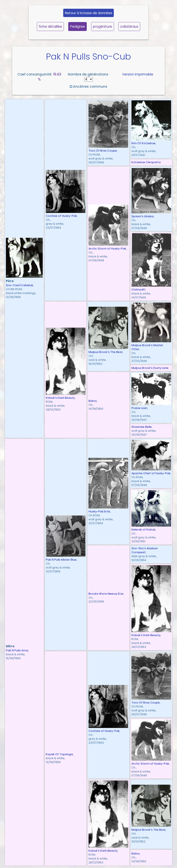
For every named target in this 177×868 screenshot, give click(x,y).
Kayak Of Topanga (59, 754)
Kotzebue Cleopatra (146, 162)
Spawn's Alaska (143, 216)
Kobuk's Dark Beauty (60, 398)
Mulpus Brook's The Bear (106, 352)
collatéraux (129, 27)
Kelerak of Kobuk (143, 530)
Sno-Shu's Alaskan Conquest (145, 550)
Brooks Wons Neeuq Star (106, 594)
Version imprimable (138, 74)
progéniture (102, 27)
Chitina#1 (138, 290)
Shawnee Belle (142, 427)
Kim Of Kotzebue (143, 143)
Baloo (93, 401)
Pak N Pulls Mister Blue (61, 560)
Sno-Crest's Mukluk (20, 285)
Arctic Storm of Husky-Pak (107, 249)
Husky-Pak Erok (99, 511)
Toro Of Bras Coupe (103, 151)
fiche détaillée (50, 27)
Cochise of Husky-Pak (61, 216)
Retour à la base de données (89, 13)
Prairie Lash (139, 408)
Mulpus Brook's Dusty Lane (150, 368)
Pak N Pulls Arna (17, 650)
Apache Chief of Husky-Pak (151, 473)
